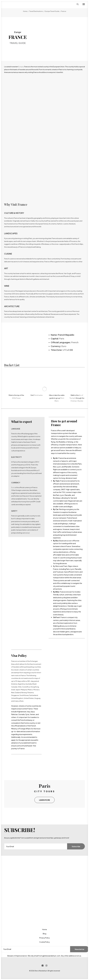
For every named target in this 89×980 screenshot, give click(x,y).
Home (25, 11)
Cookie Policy (44, 942)
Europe (21, 67)
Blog (44, 934)
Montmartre (38, 395)
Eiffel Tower (16, 398)
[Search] (77, 4)
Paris (62, 338)
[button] (84, 4)
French (75, 342)
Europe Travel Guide (52, 11)
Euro (64, 346)
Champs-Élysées (77, 401)
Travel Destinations (36, 11)
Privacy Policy (44, 938)
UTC (65, 350)
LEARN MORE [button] (44, 800)
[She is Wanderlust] (16, 4)
